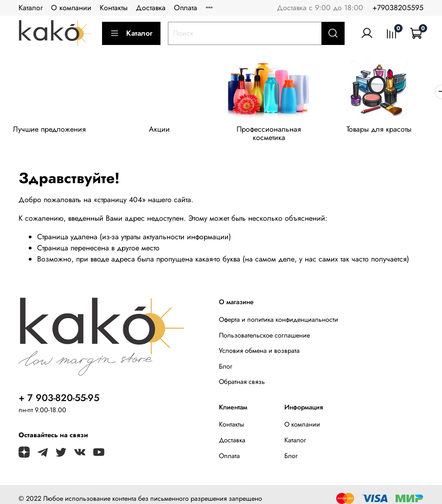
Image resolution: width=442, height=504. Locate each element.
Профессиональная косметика (278, 131)
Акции (164, 131)
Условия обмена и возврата (259, 345)
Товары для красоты (391, 131)
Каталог (31, 8)
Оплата (186, 8)
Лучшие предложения (51, 131)
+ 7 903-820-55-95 (59, 392)
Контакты (114, 8)
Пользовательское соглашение (264, 329)
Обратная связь (242, 376)
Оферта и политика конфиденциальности (279, 313)
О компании (71, 8)
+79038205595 (398, 8)
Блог (226, 360)
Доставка (151, 8)
